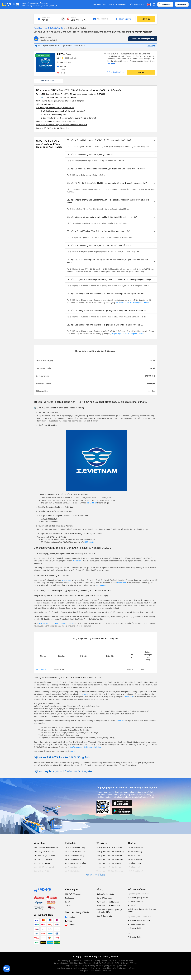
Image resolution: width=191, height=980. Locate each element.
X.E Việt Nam (92, 503)
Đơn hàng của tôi (100, 4)
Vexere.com (77, 561)
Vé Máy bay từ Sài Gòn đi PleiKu (109, 867)
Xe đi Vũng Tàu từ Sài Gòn (44, 852)
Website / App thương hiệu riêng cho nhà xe (142, 910)
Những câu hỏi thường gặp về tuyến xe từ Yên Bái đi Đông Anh (60, 101)
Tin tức (68, 902)
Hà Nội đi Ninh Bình (135, 848)
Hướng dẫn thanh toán (105, 894)
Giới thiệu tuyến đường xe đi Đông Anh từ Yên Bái (55, 108)
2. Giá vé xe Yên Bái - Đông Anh (53, 115)
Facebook (72, 917)
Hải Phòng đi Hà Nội (136, 871)
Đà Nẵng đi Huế (134, 867)
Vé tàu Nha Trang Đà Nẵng (75, 863)
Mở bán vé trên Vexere (118, 4)
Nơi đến (73, 18)
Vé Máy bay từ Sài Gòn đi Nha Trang (110, 852)
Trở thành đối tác (137, 4)
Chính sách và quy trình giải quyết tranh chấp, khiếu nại (109, 911)
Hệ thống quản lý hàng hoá (139, 917)
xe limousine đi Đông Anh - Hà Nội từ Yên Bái (56, 623)
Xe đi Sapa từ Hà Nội (42, 863)
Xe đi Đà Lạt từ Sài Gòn (43, 859)
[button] (111, 140)
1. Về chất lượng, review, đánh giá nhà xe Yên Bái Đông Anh (64, 111)
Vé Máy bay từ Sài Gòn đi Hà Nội (109, 856)
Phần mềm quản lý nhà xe (138, 898)
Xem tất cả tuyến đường (95, 875)
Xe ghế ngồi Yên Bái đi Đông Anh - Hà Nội (128, 334)
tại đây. (74, 751)
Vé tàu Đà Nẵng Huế (73, 867)
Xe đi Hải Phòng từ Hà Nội (44, 867)
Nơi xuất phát (46, 18)
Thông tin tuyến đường (45, 104)
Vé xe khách (38, 28)
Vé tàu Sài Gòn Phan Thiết (75, 852)
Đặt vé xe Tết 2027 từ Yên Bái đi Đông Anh (53, 128)
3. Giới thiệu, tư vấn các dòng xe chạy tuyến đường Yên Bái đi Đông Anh (69, 118)
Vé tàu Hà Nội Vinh (72, 871)
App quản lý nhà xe (135, 901)
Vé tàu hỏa (71, 843)
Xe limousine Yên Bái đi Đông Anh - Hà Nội (132, 303)
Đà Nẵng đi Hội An (135, 863)
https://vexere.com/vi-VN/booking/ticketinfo (85, 747)
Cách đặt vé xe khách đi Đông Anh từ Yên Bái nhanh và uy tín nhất (61, 125)
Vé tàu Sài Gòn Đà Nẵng (74, 856)
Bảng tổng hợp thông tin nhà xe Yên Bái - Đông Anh (56, 121)
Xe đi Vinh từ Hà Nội (41, 871)
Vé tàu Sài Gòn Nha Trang (75, 848)
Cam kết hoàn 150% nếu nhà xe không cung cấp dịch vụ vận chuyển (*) (38, 4)
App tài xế (132, 905)
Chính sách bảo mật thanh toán (108, 906)
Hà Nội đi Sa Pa (134, 856)
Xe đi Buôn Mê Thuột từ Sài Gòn (46, 848)
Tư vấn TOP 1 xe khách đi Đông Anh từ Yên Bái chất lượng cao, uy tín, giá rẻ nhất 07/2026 (71, 94)
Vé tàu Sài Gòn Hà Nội (74, 859)
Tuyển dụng (70, 898)
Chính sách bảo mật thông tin (108, 902)
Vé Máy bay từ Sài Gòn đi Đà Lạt (109, 863)
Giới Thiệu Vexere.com (74, 894)
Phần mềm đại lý (134, 928)
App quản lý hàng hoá (136, 924)
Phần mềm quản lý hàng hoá (139, 920)
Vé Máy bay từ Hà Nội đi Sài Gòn (109, 848)
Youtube (72, 925)
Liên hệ (68, 906)
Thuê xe (132, 843)
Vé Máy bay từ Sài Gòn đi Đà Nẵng (110, 859)
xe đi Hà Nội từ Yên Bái (53, 28)
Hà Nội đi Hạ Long (135, 852)
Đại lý (130, 933)
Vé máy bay (103, 843)
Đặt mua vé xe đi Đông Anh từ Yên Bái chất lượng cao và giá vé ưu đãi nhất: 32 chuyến (79, 90)
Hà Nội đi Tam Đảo (135, 859)
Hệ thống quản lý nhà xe (138, 894)
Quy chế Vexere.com (104, 898)
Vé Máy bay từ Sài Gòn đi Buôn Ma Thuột (110, 872)
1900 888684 (89, 542)
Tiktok (71, 921)
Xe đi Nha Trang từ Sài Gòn (44, 856)
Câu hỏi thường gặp (104, 916)
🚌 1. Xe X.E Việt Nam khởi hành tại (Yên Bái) (59, 97)
